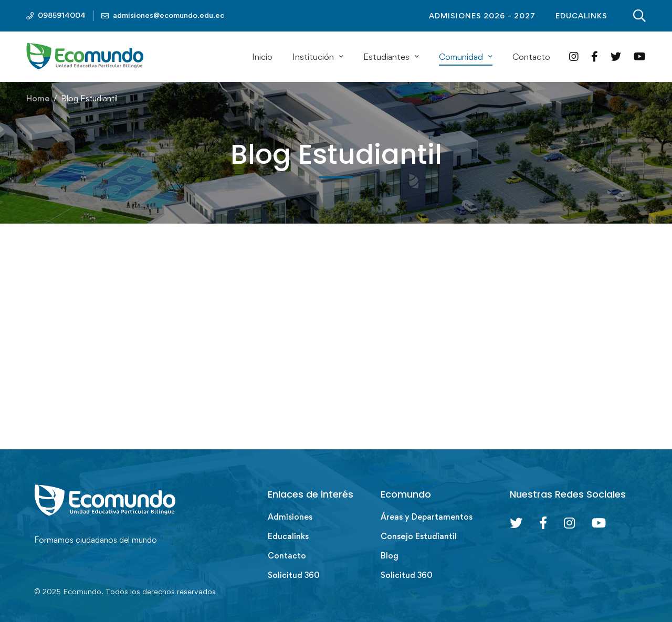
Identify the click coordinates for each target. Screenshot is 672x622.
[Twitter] (616, 56)
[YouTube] (640, 56)
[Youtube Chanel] (599, 523)
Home (38, 98)
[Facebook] (595, 56)
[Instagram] (574, 56)
